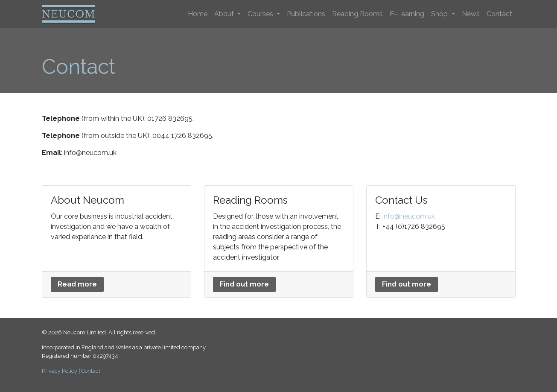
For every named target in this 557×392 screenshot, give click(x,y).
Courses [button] (261, 14)
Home (198, 14)
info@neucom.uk (409, 216)
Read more (77, 284)
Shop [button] (440, 14)
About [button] (225, 14)
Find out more (244, 284)
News (471, 14)
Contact (499, 14)
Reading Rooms (357, 14)
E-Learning (407, 14)
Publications (306, 14)
